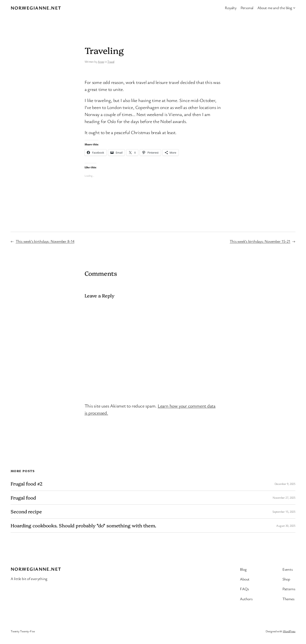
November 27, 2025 (284, 498)
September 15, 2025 (284, 512)
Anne (101, 62)
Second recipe (26, 512)
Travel (111, 62)
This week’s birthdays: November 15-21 (260, 241)
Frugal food (23, 498)
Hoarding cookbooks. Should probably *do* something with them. (83, 526)
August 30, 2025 (286, 526)
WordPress (289, 631)
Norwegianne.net (36, 8)
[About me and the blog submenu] (294, 8)
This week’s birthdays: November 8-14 (45, 241)
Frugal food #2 (27, 484)
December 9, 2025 (285, 484)
